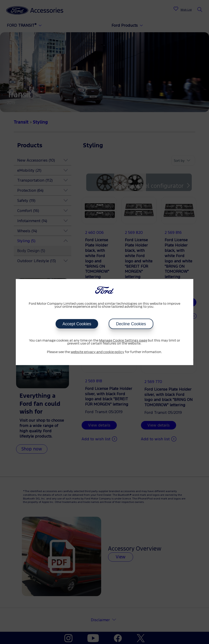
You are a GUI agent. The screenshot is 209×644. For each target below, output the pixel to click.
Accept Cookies (77, 324)
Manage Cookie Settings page (123, 341)
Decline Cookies (131, 324)
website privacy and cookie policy (97, 352)
